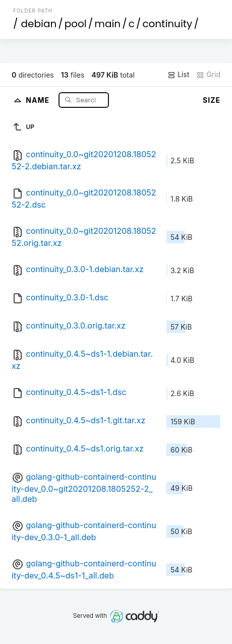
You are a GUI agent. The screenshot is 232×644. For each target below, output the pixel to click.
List (178, 75)
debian (39, 24)
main (107, 24)
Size (212, 100)
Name (39, 100)
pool (76, 24)
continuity (167, 24)
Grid (208, 75)
